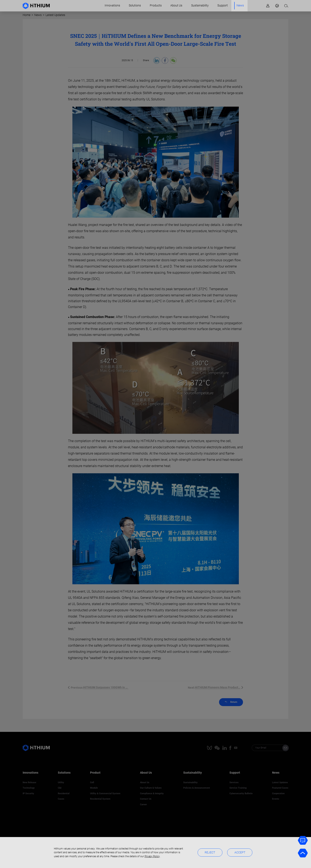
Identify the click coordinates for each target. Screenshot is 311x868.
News (240, 5)
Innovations (112, 5)
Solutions (135, 5)
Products (156, 5)
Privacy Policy (152, 856)
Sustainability (200, 5)
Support (223, 5)
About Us (176, 5)
